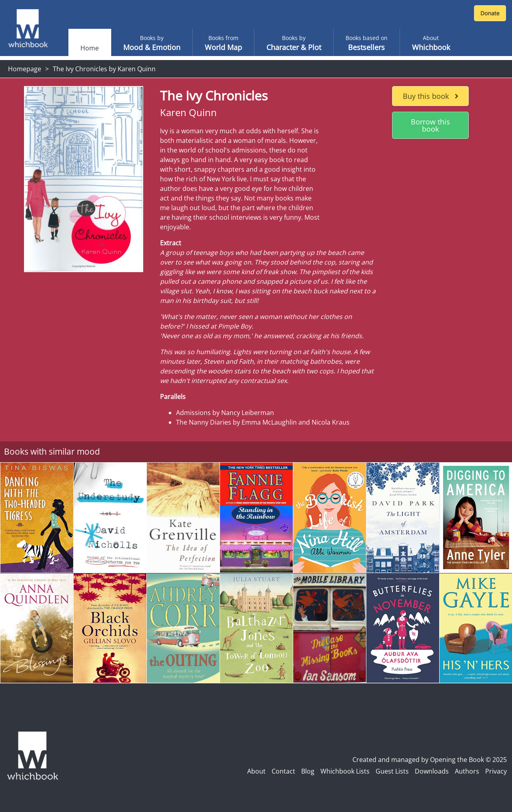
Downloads (432, 771)
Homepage (25, 69)
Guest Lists (392, 771)
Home (90, 48)
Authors (467, 771)
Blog (308, 771)
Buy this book (431, 96)
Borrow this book (430, 125)
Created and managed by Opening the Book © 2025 (430, 760)
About (256, 771)
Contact (283, 771)
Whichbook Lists (345, 771)
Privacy (496, 771)
